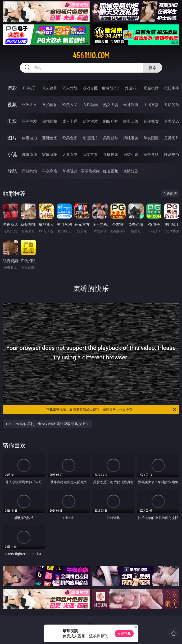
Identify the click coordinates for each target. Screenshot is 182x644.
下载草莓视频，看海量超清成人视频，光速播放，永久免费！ (111, 410)
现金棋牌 (151, 88)
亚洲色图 (50, 138)
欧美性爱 (90, 121)
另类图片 (172, 138)
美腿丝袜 (111, 138)
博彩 (12, 88)
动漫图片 (90, 138)
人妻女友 (70, 154)
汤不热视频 (90, 171)
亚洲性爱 (29, 121)
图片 (12, 138)
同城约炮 (29, 171)
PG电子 (29, 88)
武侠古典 (90, 154)
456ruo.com (91, 56)
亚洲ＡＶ (29, 105)
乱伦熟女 (151, 121)
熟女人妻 (111, 105)
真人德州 (50, 88)
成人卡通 (70, 121)
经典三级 (131, 121)
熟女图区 (151, 138)
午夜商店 (50, 171)
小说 (12, 154)
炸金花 (131, 88)
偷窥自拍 (29, 138)
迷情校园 (111, 154)
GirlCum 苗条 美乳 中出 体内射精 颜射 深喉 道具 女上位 (48, 424)
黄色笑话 (151, 154)
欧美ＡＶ (70, 105)
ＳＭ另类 (172, 105)
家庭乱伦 (50, 154)
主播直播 (151, 105)
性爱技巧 (172, 154)
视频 (12, 104)
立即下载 (124, 633)
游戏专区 (90, 88)
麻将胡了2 (111, 88)
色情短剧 (131, 171)
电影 (12, 121)
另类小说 (131, 154)
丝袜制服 (131, 105)
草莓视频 (70, 171)
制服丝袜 (111, 121)
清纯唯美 (131, 138)
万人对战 (70, 88)
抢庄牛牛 (172, 88)
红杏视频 (111, 171)
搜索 (153, 68)
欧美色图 (70, 138)
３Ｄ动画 (90, 105)
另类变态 (172, 121)
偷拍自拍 (50, 121)
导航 (12, 171)
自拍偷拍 (50, 105)
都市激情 (29, 154)
